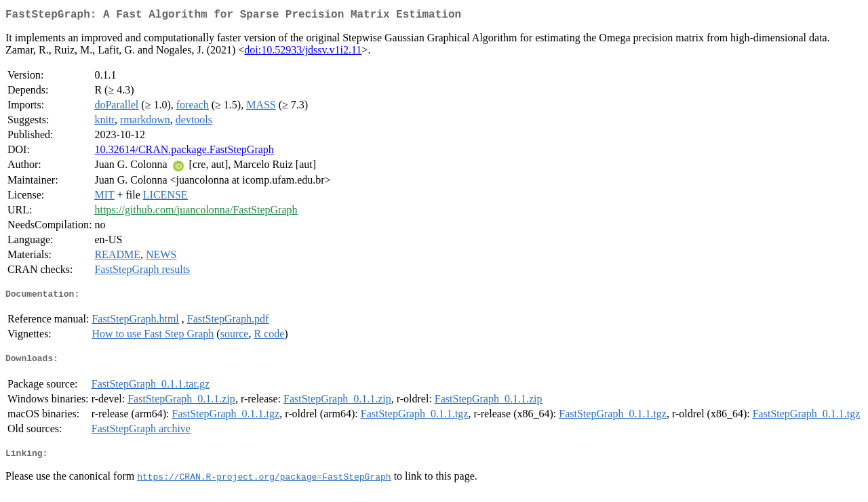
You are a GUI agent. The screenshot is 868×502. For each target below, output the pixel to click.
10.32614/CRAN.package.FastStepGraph (184, 152)
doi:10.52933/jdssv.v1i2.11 (303, 53)
